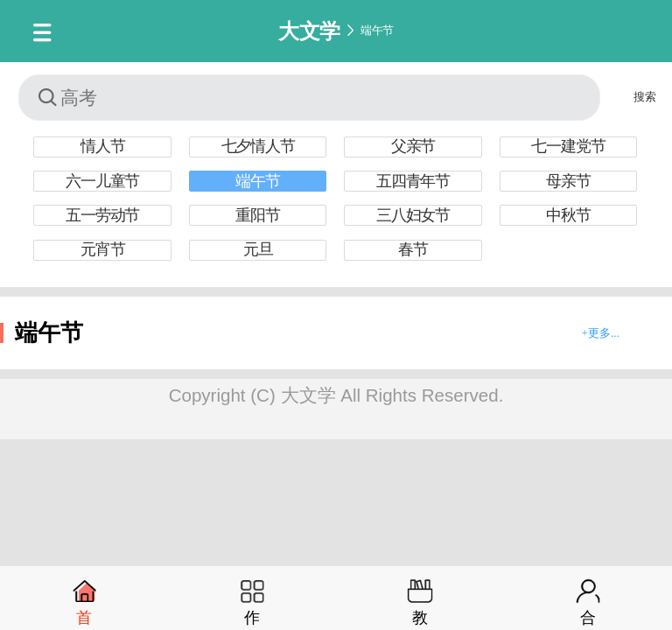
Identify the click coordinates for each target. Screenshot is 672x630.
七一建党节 (568, 146)
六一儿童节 (102, 181)
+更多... (601, 333)
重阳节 (257, 215)
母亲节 (568, 181)
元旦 (258, 249)
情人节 (102, 146)
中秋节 (568, 215)
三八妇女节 (413, 215)
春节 (413, 249)
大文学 (309, 31)
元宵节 (102, 249)
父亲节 (413, 146)
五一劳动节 (102, 215)
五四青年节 (413, 181)
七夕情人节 (258, 146)
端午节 (377, 30)
